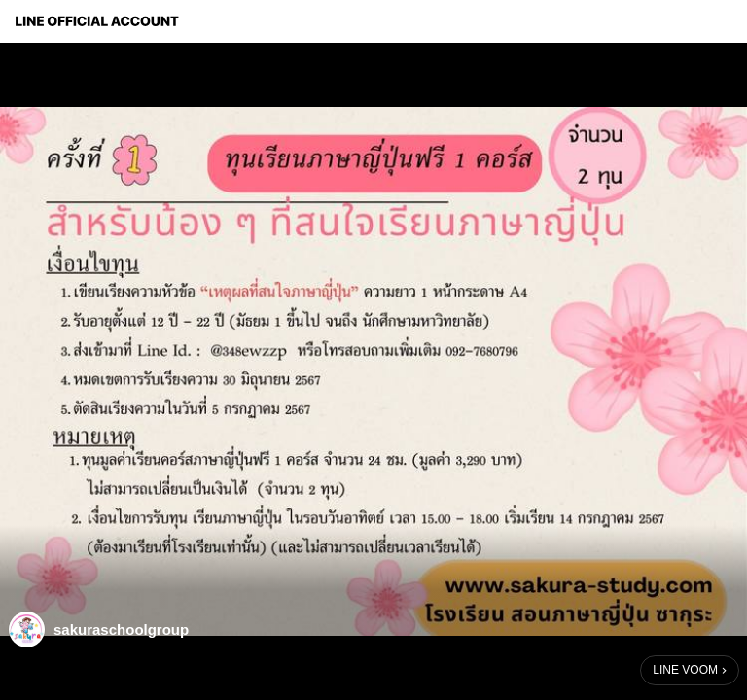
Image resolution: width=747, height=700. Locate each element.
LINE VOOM (685, 670)
